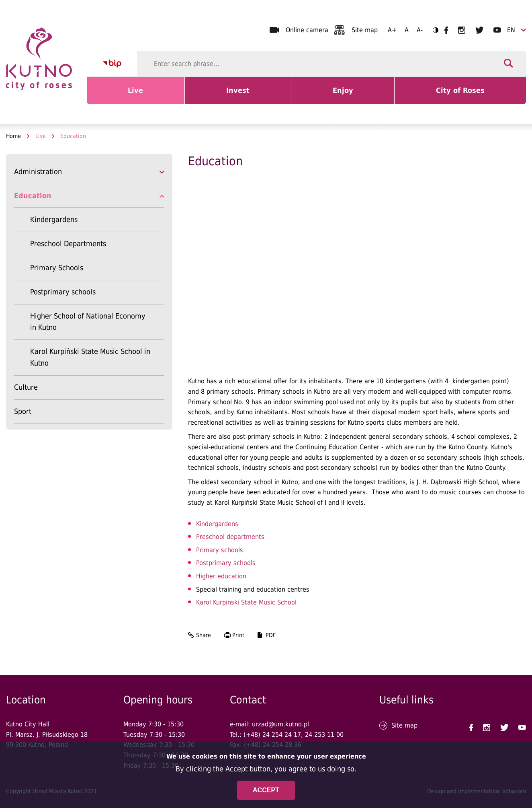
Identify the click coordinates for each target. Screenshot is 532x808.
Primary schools (220, 550)
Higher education (221, 576)
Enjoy (351, 95)
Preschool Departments (68, 244)
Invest (246, 95)
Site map (365, 30)
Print (238, 635)
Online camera (307, 30)
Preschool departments (230, 537)
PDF (271, 635)
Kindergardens (54, 219)
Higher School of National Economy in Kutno (88, 322)
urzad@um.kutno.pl (280, 724)
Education (33, 196)
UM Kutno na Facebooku (446, 30)
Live (145, 95)
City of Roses (462, 95)
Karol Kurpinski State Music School (246, 602)
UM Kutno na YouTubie (497, 30)
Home (13, 136)
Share (204, 635)
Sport (23, 411)
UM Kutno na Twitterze (480, 30)
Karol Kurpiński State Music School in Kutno (90, 357)
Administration (38, 172)
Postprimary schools (63, 292)
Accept (266, 790)
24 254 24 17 (282, 735)
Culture (26, 387)
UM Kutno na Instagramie (462, 30)
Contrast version (433, 30)
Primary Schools (57, 268)
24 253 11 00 (324, 735)
